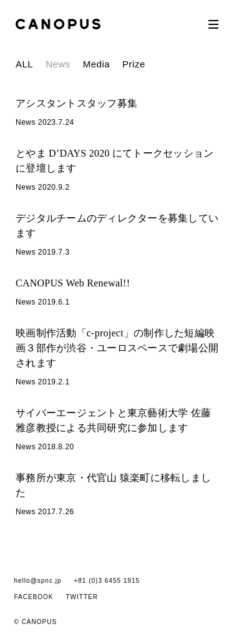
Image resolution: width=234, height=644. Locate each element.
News (58, 64)
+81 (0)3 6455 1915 (107, 581)
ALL (24, 64)
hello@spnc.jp (38, 581)
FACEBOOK (34, 597)
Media (96, 64)
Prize (134, 64)
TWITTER (82, 597)
